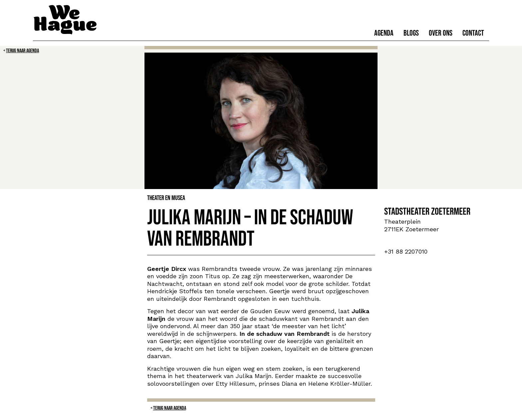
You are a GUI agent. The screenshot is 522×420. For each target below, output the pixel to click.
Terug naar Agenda (22, 51)
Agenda (384, 33)
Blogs (411, 33)
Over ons (441, 33)
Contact (473, 33)
